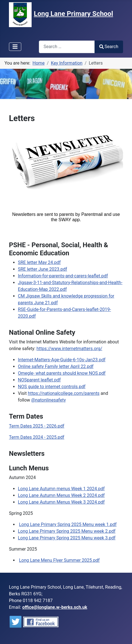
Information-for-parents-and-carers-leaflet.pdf (63, 276)
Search (109, 47)
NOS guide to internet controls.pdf (52, 387)
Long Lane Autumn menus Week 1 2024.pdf (61, 489)
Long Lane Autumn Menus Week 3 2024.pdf (61, 502)
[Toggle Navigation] (15, 47)
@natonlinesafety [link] (49, 400)
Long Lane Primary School (73, 14)
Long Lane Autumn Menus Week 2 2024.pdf (61, 495)
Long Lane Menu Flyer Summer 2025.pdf (59, 560)
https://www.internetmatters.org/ (69, 349)
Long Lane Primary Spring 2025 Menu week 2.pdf (67, 531)
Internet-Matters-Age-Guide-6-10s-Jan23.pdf (62, 360)
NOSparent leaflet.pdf (39, 380)
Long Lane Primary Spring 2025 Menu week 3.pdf (67, 538)
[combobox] (67, 47)
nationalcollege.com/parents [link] (63, 393)
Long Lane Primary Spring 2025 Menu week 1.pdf (68, 524)
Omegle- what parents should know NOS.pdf (62, 373)
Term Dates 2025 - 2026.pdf (37, 426)
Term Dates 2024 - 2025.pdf (37, 437)
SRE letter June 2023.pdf (43, 269)
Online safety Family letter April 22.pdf (56, 366)
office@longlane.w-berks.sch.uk (55, 607)
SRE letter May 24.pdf (39, 262)
